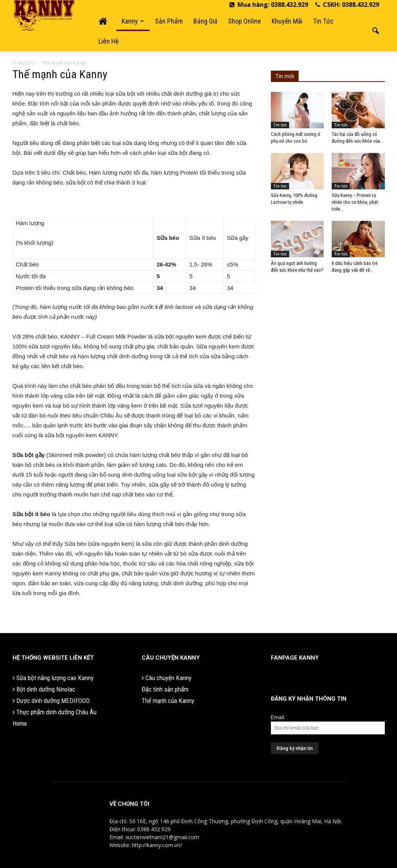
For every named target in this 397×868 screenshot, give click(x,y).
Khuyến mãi (287, 21)
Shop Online (244, 21)
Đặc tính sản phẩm (165, 689)
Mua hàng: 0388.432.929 (269, 5)
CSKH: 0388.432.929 (347, 5)
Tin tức (323, 21)
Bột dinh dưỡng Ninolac (44, 689)
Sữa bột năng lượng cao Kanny (53, 678)
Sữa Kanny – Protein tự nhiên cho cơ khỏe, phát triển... (355, 202)
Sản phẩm (169, 21)
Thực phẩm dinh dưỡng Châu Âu (55, 712)
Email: (278, 717)
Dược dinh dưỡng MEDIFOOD (51, 701)
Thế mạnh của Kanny (168, 701)
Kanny (133, 21)
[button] (376, 31)
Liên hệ (108, 41)
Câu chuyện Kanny (167, 678)
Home (20, 723)
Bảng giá (205, 21)
